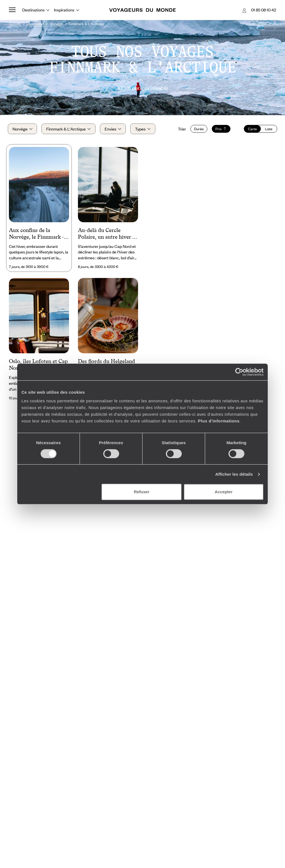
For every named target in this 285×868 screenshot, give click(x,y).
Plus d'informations (219, 421)
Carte (251, 130)
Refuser (142, 492)
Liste (268, 130)
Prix (220, 130)
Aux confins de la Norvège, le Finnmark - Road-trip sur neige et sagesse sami (36, 235)
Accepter (223, 492)
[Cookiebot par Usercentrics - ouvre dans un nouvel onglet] (239, 372)
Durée (198, 130)
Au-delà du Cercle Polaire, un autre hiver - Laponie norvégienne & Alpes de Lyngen (106, 235)
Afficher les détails (234, 474)
